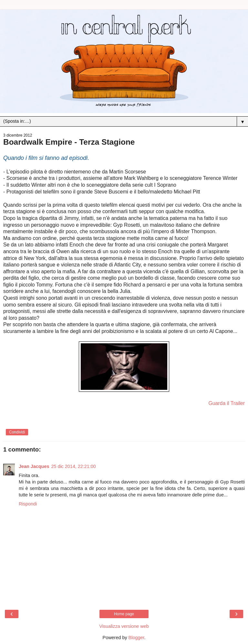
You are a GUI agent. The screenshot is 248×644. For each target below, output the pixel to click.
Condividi (17, 432)
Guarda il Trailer (227, 403)
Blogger (136, 638)
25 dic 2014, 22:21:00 (73, 466)
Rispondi (28, 504)
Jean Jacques (34, 466)
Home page (124, 614)
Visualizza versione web (124, 626)
